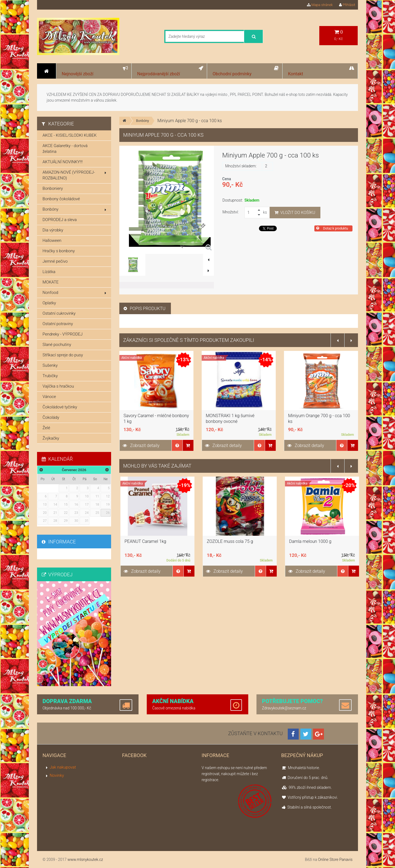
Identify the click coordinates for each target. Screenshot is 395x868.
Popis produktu (144, 309)
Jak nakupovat (63, 767)
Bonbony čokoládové (61, 199)
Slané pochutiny (57, 345)
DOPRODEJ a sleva (60, 220)
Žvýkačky (51, 438)
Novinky (57, 775)
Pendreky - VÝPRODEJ (63, 334)
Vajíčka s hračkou (58, 386)
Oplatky (49, 303)
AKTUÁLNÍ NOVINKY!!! (63, 162)
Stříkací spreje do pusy (63, 355)
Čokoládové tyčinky (60, 407)
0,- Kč (338, 35)
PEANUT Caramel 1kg (227, 541)
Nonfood (74, 293)
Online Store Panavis (335, 860)
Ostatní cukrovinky (59, 313)
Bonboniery (53, 188)
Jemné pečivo (55, 261)
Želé (46, 428)
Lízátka (49, 272)
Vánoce (49, 397)
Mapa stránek (320, 5)
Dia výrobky (53, 230)
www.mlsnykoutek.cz (85, 860)
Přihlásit (347, 5)
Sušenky (50, 365)
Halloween (52, 240)
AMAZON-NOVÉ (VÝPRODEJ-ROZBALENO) (74, 175)
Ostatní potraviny (58, 324)
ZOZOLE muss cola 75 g (311, 541)
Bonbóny (143, 121)
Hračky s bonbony (59, 251)
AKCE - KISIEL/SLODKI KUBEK (70, 135)
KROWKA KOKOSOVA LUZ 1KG (153, 541)
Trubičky (50, 376)
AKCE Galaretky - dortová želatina (65, 149)
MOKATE (51, 282)
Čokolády (51, 417)
